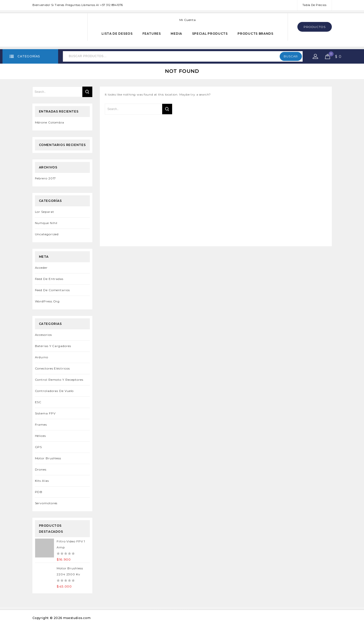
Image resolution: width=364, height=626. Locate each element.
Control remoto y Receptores (59, 380)
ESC (38, 402)
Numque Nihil (46, 223)
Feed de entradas (49, 279)
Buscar (291, 56)
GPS (39, 447)
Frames (41, 425)
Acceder (41, 268)
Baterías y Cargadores (53, 346)
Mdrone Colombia (50, 122)
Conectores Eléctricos (52, 368)
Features (152, 34)
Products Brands (255, 34)
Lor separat (45, 212)
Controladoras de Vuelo (54, 391)
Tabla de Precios (314, 5)
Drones (41, 469)
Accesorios (43, 335)
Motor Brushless (48, 458)
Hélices (40, 436)
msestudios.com (77, 618)
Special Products (210, 34)
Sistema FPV (45, 413)
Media (176, 34)
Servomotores (46, 503)
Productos (314, 27)
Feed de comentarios (52, 290)
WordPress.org (47, 301)
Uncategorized (47, 234)
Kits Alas (42, 481)
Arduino (42, 357)
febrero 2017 (46, 178)
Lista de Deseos (117, 34)
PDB (39, 492)
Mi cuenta (187, 20)
